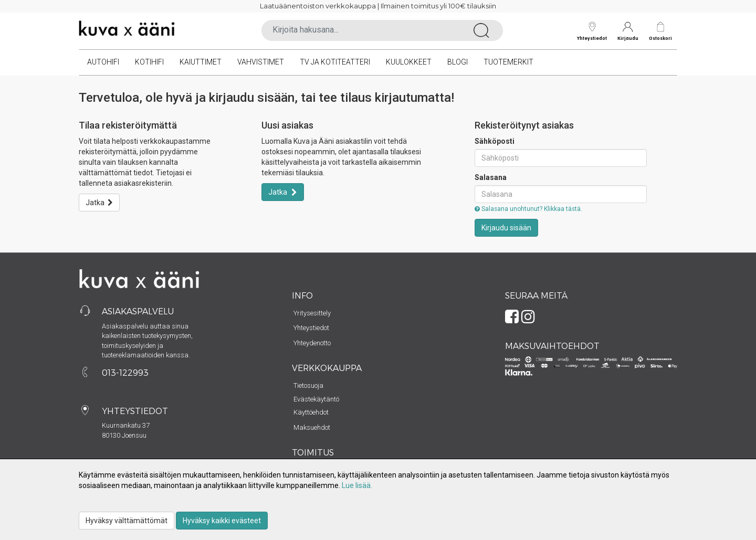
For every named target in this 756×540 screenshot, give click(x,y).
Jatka (99, 203)
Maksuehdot (312, 427)
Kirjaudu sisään (506, 228)
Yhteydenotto (312, 343)
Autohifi (103, 62)
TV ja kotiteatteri (335, 62)
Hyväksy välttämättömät (127, 521)
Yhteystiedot (592, 31)
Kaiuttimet (201, 62)
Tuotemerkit (508, 62)
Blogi (458, 62)
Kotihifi (149, 62)
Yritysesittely (312, 313)
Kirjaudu (628, 31)
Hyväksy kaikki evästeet (222, 521)
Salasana (491, 177)
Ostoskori (660, 38)
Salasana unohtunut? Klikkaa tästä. (528, 209)
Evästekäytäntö (316, 399)
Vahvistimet (261, 62)
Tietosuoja (308, 385)
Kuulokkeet (409, 62)
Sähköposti (495, 141)
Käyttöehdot (311, 412)
